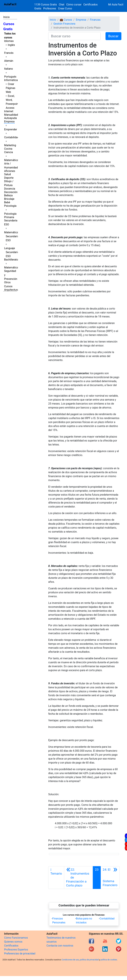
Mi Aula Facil (116, 5)
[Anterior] (79, 878)
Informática (11, 80)
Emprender (11, 129)
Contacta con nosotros (60, 946)
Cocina (8, 149)
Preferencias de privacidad (20, 954)
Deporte (9, 178)
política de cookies (109, 960)
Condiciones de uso (70, 960)
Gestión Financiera (64, 24)
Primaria (9, 217)
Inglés (11, 45)
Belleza (8, 195)
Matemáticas (12, 160)
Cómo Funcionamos (16, 938)
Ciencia (9, 152)
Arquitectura (11, 290)
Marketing (10, 145)
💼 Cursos (66, 20)
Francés (9, 53)
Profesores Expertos (16, 950)
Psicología (10, 206)
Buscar (113, 36)
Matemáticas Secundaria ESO (12, 236)
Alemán (9, 61)
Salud (7, 174)
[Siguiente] (110, 878)
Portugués (10, 77)
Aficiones (10, 171)
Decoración (11, 192)
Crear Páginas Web (11, 88)
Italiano (9, 69)
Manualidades (12, 115)
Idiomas (9, 41)
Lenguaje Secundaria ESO (11, 252)
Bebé (7, 202)
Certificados (11, 946)
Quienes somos (13, 942)
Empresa (9, 122)
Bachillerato (11, 260)
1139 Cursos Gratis (46, 5)
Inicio (6, 17)
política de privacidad (89, 960)
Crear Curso (65, 8)
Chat (62, 5)
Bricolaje (9, 199)
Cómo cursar (74, 5)
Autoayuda (10, 118)
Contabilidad (12, 137)
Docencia (10, 189)
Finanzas (95, 20)
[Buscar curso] (74, 36)
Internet (9, 111)
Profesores (50, 8)
